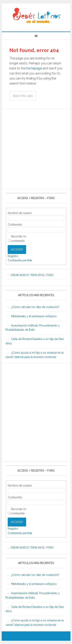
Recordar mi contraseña (19, 239)
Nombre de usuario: (20, 213)
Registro (13, 256)
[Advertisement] (36, 149)
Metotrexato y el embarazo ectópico (34, 316)
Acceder (17, 250)
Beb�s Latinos (36, 16)
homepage (34, 68)
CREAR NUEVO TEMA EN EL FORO (32, 275)
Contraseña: (15, 225)
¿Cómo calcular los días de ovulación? (35, 307)
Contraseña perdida (20, 260)
